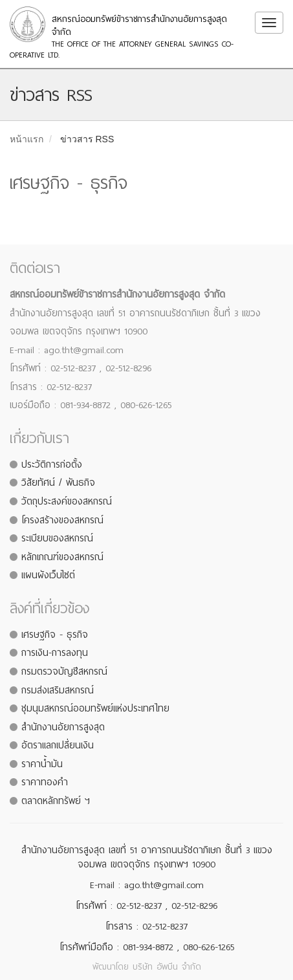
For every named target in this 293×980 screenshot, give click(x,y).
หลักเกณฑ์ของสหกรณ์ (62, 557)
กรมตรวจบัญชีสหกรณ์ (64, 671)
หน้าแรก (27, 139)
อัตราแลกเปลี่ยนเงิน (58, 745)
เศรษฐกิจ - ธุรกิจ (55, 635)
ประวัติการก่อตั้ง (52, 464)
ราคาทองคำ (45, 782)
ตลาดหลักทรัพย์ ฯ (56, 801)
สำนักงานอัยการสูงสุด (63, 727)
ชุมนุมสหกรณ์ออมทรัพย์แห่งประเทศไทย (95, 708)
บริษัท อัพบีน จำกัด (167, 967)
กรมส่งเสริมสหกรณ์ (58, 690)
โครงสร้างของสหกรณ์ (62, 520)
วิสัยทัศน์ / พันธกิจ (58, 483)
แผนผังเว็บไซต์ (48, 575)
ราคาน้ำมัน (42, 764)
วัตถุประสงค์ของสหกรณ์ (67, 501)
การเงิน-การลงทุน (55, 653)
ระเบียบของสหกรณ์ (57, 538)
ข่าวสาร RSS (87, 139)
